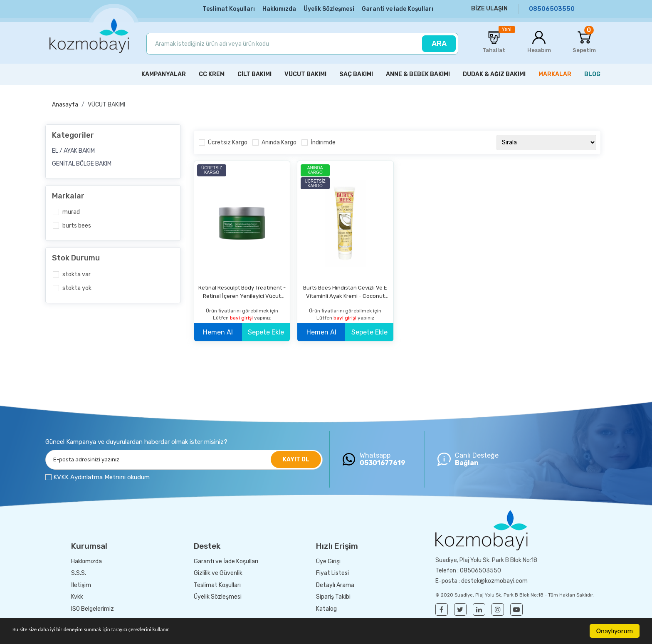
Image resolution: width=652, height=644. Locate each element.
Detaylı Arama (335, 584)
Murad (71, 212)
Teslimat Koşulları (229, 9)
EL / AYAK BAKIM (73, 150)
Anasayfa (65, 104)
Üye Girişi (328, 561)
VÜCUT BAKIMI (106, 104)
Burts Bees (77, 225)
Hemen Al (218, 331)
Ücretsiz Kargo (228, 142)
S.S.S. (79, 573)
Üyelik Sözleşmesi (329, 9)
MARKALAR (555, 74)
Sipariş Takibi (333, 596)
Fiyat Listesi (332, 573)
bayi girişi (242, 317)
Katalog (326, 608)
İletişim (81, 584)
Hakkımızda (279, 9)
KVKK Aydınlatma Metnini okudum (101, 477)
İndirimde (323, 142)
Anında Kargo (279, 142)
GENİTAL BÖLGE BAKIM (82, 163)
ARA (439, 44)
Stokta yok (77, 287)
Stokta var (77, 274)
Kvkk (77, 596)
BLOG (592, 74)
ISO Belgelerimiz (93, 608)
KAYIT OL (296, 459)
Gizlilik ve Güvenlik (218, 573)
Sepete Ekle (266, 331)
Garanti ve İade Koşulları (398, 9)
